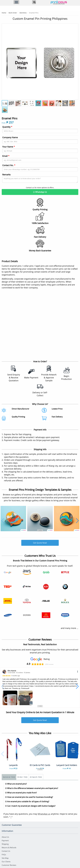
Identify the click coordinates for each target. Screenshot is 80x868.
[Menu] (16, 2)
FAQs (4, 855)
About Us (5, 837)
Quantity (7, 127)
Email (6, 156)
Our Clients (6, 862)
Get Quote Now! (40, 543)
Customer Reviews (9, 865)
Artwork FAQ (36, 777)
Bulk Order (13, 13)
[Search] (34, 2)
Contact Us (6, 851)
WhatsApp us (44, 814)
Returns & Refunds (9, 847)
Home (4, 13)
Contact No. (9, 165)
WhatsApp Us (40, 192)
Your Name (9, 147)
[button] (3, 521)
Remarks (6, 175)
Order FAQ (22, 777)
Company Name (10, 137)
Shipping (5, 844)
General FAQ (9, 777)
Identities (23, 13)
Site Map (5, 858)
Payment (5, 840)
